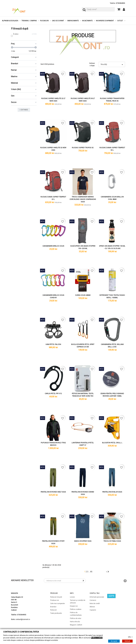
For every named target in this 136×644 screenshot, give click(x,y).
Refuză (127, 641)
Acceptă (114, 641)
